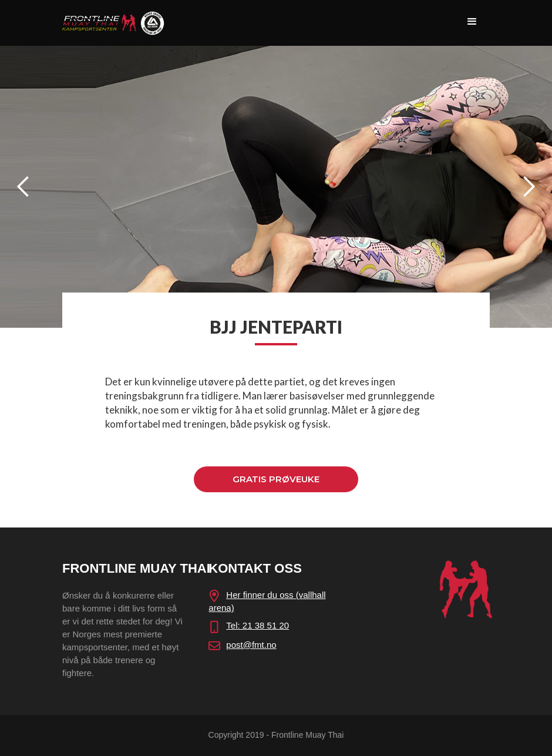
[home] (113, 20)
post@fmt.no (251, 645)
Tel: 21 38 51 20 (258, 625)
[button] (472, 22)
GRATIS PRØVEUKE (276, 479)
